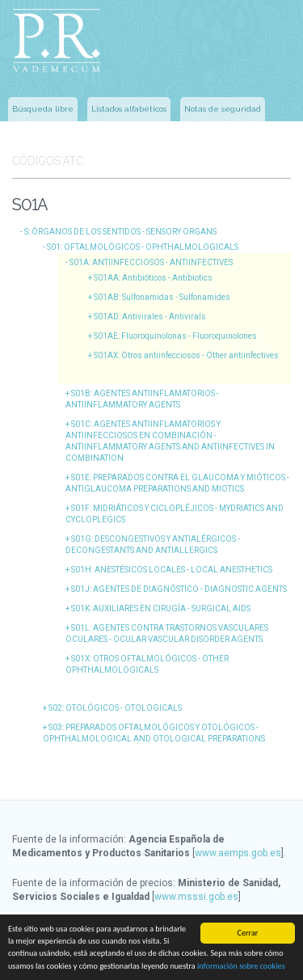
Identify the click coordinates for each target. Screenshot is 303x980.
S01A (151, 262)
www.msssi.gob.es (196, 897)
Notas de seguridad (223, 109)
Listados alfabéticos (129, 109)
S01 (143, 247)
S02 (115, 708)
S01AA (153, 278)
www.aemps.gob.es (238, 853)
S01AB (162, 297)
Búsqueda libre (43, 109)
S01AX (186, 355)
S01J (179, 589)
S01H (172, 570)
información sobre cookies (241, 967)
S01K (161, 608)
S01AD (150, 317)
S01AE (175, 336)
